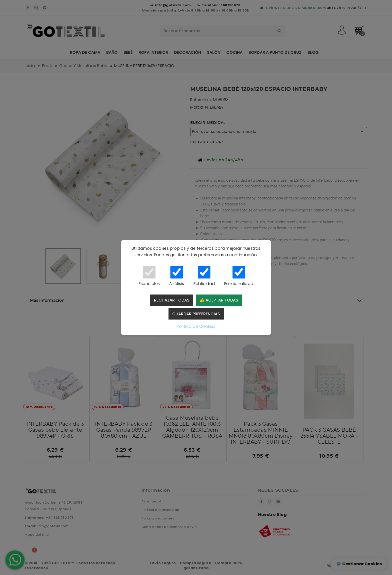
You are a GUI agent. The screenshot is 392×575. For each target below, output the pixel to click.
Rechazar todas (172, 300)
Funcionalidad (239, 276)
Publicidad (204, 276)
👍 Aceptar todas (219, 300)
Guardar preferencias (196, 314)
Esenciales (149, 276)
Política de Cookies (196, 326)
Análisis (177, 276)
